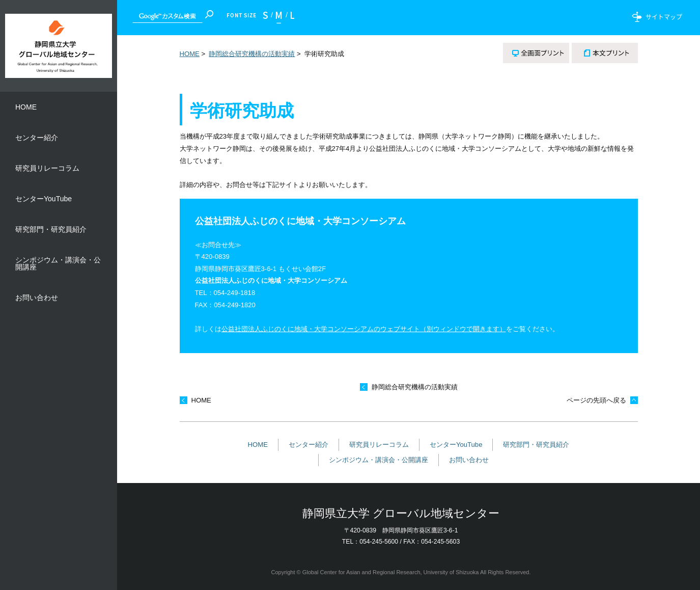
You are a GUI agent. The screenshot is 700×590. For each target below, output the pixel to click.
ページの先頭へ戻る (596, 400)
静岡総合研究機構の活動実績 (252, 54)
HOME (190, 54)
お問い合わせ (469, 460)
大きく (290, 18)
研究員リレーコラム (379, 445)
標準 (279, 18)
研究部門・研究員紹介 (536, 445)
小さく (268, 18)
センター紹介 (309, 445)
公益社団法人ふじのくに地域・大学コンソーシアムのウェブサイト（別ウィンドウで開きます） (364, 329)
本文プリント (605, 53)
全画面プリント (536, 53)
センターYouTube (456, 445)
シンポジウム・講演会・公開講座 (379, 460)
